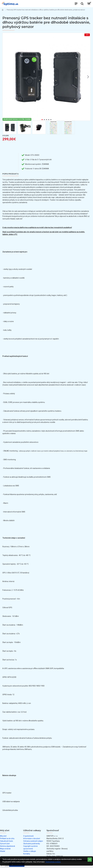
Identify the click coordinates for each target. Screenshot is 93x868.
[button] (88, 77)
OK (90, 860)
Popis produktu (11, 174)
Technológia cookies (53, 862)
